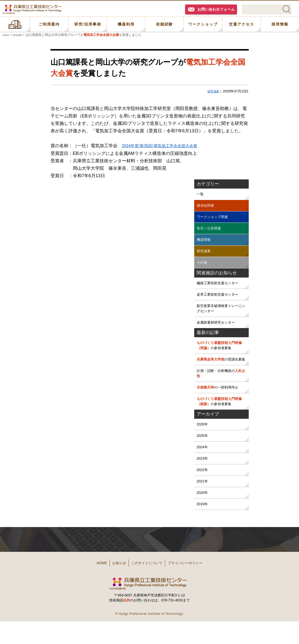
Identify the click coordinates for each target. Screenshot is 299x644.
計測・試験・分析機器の (220, 391)
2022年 (203, 494)
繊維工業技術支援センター (220, 288)
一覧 (201, 194)
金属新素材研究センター (218, 331)
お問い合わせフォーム (216, 9)
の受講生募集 (220, 373)
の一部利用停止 (220, 406)
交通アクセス (242, 24)
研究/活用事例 (88, 24)
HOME (15, 24)
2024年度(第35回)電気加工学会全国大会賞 (164, 146)
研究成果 (212, 91)
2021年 (203, 506)
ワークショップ (203, 24)
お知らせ (113, 588)
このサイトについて (149, 588)
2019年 (203, 530)
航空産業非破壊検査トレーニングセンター (220, 316)
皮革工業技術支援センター (220, 300)
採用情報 (280, 24)
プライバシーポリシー (196, 588)
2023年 (203, 482)
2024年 (203, 469)
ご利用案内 (49, 24)
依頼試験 (164, 24)
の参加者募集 (220, 355)
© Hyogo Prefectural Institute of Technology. (149, 636)
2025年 (203, 457)
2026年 (203, 445)
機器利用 (126, 24)
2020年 (203, 518)
